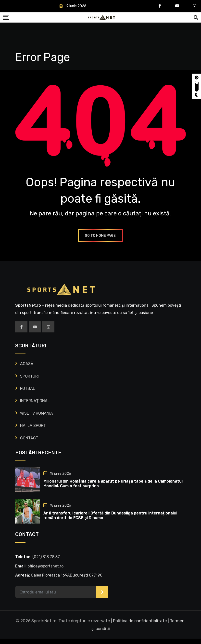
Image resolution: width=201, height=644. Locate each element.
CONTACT (29, 443)
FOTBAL (28, 394)
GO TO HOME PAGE (100, 241)
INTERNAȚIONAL (35, 406)
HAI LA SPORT (33, 431)
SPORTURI (29, 381)
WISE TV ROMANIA (37, 418)
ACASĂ (27, 369)
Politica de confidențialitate (140, 626)
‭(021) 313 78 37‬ (46, 562)
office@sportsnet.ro (45, 571)
